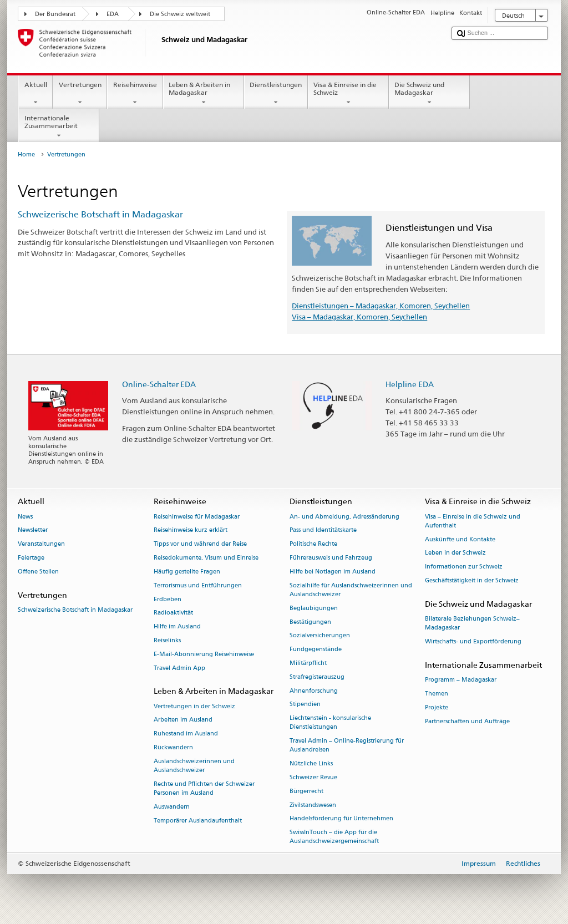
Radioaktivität (173, 613)
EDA (113, 14)
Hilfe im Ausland (177, 627)
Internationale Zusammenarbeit (59, 127)
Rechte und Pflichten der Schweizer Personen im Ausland (204, 788)
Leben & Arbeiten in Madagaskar (204, 94)
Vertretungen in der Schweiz (194, 706)
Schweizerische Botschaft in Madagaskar (100, 214)
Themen (437, 694)
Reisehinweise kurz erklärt (191, 530)
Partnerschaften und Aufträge (467, 721)
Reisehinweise (135, 94)
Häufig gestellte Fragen (187, 572)
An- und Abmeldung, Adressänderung (344, 517)
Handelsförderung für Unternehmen (341, 819)
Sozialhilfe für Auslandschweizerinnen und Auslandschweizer (351, 590)
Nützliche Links (311, 764)
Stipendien (305, 705)
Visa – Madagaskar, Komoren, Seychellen (359, 317)
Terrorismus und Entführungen (198, 585)
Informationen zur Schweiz (464, 567)
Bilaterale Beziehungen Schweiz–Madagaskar (472, 623)
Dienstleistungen (276, 94)
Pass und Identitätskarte (323, 530)
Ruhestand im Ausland (186, 734)
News (25, 517)
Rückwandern (173, 747)
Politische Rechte (313, 544)
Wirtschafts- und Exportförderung (473, 641)
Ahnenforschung (314, 691)
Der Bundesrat (55, 14)
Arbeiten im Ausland (183, 720)
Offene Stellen (38, 572)
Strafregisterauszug (317, 677)
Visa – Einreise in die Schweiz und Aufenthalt (473, 521)
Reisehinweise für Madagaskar (197, 517)
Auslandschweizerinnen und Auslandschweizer (194, 766)
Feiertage (31, 558)
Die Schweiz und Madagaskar (429, 94)
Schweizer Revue (313, 777)
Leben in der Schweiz (455, 553)
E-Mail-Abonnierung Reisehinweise (204, 654)
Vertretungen (80, 94)
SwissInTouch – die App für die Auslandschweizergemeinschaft (334, 837)
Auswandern (172, 807)
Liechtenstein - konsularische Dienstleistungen (330, 723)
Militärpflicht (308, 663)
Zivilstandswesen (313, 805)
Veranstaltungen (41, 544)
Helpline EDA (410, 384)
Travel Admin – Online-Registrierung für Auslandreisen (347, 746)
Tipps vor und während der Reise (200, 544)
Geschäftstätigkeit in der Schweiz (472, 580)
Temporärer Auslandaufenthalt (198, 821)
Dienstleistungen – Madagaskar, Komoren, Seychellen (381, 306)
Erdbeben (168, 599)
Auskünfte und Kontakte (460, 539)
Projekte (437, 707)
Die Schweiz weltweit (180, 14)
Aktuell (35, 94)
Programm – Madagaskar (461, 680)
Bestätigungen (310, 622)
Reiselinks (167, 640)
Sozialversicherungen (320, 636)
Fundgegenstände (316, 650)
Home (26, 154)
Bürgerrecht (306, 791)
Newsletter (33, 530)
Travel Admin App (179, 668)
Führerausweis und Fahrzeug (331, 558)
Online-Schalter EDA (159, 384)
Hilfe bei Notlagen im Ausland (333, 572)
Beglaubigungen (314, 608)
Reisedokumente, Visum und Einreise (206, 558)
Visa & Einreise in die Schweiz (348, 94)
